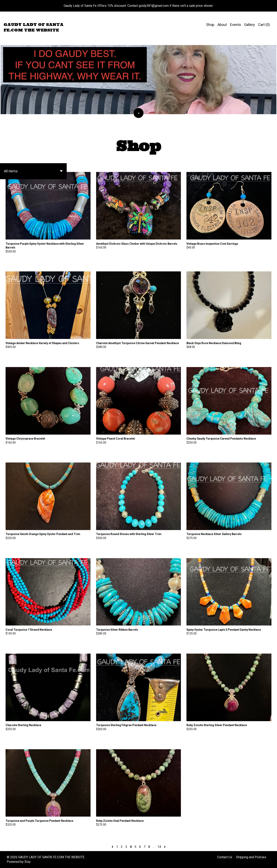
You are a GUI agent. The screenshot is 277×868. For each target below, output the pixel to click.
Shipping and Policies (251, 857)
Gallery (250, 25)
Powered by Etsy (19, 862)
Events (236, 25)
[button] (33, 171)
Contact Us (225, 857)
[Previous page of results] (113, 847)
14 (159, 847)
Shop (210, 25)
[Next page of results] (165, 847)
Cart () (264, 25)
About (222, 25)
